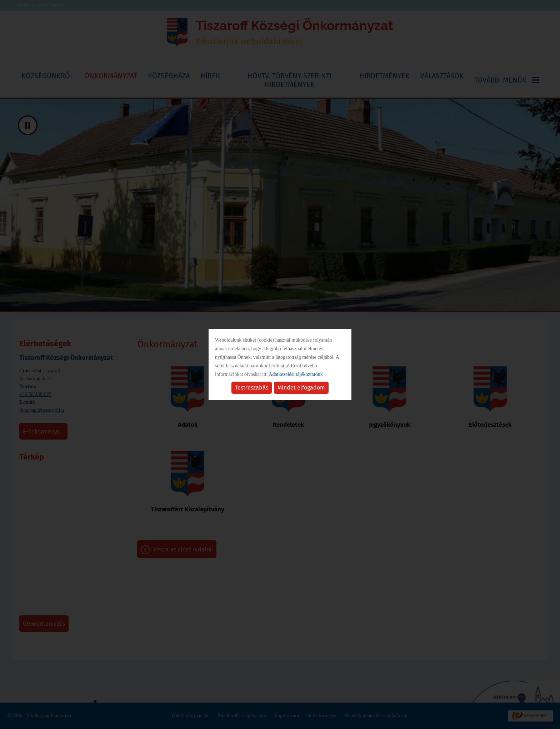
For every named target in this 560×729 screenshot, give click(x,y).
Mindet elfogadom (301, 388)
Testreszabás (252, 388)
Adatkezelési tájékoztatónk (296, 374)
